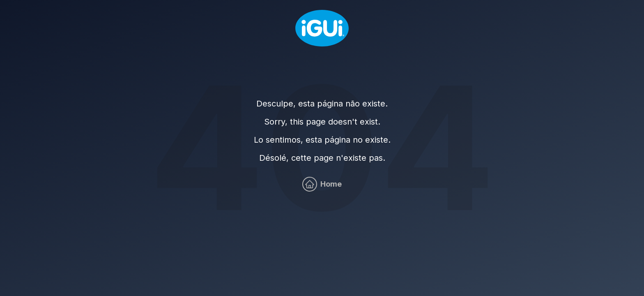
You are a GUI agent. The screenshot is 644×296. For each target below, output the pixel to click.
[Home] (322, 28)
